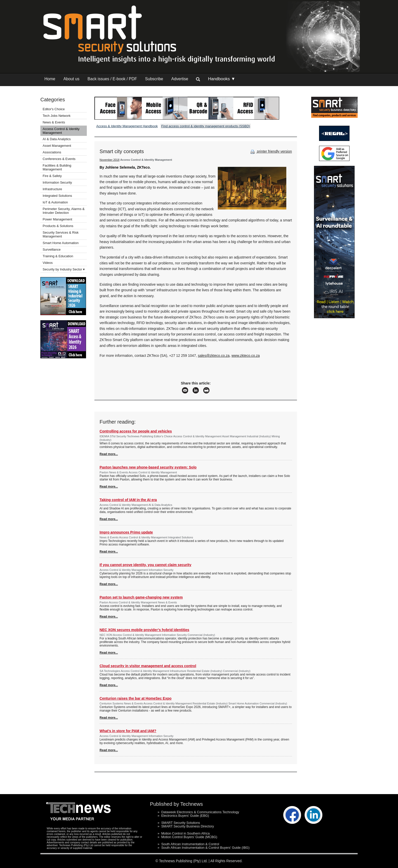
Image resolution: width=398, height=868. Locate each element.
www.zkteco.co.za (246, 356)
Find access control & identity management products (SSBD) (206, 126)
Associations (52, 152)
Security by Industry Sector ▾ (64, 269)
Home (50, 79)
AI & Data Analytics (57, 139)
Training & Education (58, 256)
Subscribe (154, 79)
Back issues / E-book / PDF (112, 79)
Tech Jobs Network (57, 116)
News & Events (54, 122)
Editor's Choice (54, 109)
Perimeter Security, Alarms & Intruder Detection (64, 211)
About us (71, 79)
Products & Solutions (58, 226)
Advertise (180, 79)
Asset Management (57, 146)
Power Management (57, 219)
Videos (48, 263)
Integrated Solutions (57, 196)
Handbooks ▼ (222, 79)
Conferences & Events (59, 159)
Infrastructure (52, 189)
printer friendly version (271, 151)
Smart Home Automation (61, 243)
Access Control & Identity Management (61, 131)
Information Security (57, 182)
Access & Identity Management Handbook (127, 126)
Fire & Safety (52, 176)
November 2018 (109, 160)
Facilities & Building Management (57, 167)
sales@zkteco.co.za (214, 356)
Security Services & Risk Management (61, 234)
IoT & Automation (55, 202)
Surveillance (52, 250)
